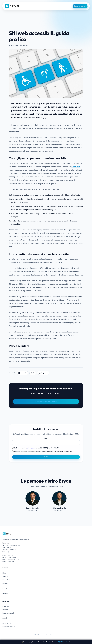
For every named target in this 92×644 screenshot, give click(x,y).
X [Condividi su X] (33, 373)
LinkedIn (5, 593)
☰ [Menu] (46, 6)
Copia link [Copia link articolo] (43, 373)
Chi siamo (6, 606)
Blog (4, 573)
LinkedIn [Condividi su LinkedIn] (22, 373)
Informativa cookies (9, 627)
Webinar (5, 576)
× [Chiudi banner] (69, 642)
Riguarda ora (63, 642)
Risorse (5, 583)
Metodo (5, 610)
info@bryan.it (10, 552)
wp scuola (76, 167)
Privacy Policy (7, 623)
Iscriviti (46, 457)
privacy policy (31, 448)
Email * (46, 439)
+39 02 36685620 (11, 550)
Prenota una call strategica (46, 401)
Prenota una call (80, 6)
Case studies (7, 580)
